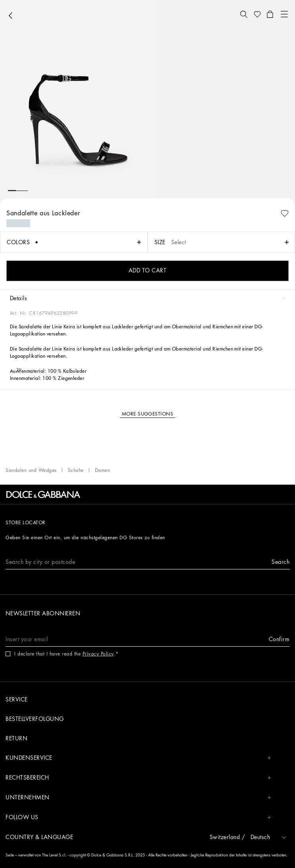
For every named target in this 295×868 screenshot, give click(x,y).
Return (16, 738)
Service (17, 699)
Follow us (138, 817)
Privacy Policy (98, 654)
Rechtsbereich (138, 778)
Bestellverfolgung (35, 719)
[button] (244, 14)
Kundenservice (138, 758)
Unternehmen (138, 798)
